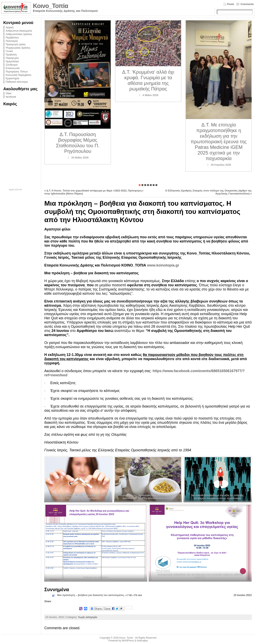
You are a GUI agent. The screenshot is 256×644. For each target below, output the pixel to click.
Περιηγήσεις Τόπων (17, 72)
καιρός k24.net (15, 190)
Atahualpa (142, 641)
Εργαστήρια (12, 78)
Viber (9, 93)
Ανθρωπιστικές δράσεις (19, 34)
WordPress (128, 641)
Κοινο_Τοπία (50, 6)
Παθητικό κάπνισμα (17, 82)
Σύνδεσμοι (11, 65)
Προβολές (11, 55)
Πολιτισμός (12, 41)
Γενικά (9, 51)
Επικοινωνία (12, 68)
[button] (140, 185)
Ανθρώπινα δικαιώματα (19, 31)
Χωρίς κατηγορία (87, 617)
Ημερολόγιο (12, 61)
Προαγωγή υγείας (16, 44)
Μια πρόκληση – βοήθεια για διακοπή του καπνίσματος (91, 595)
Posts (231, 4)
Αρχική (9, 27)
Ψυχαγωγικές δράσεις (18, 48)
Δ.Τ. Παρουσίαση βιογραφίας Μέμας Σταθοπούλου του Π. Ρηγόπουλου (78, 143)
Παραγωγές (12, 58)
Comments (247, 4)
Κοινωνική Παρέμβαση (18, 75)
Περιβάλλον (12, 38)
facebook (11, 97)
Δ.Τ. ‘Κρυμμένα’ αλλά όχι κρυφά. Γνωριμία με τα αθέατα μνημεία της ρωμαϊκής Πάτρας (148, 80)
